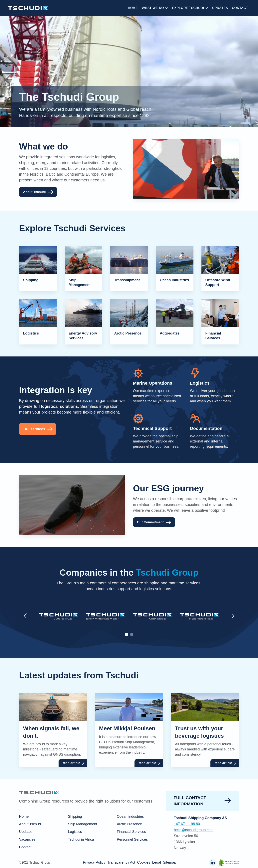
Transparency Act (121, 862)
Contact (240, 8)
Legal (156, 862)
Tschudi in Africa (81, 839)
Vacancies (27, 839)
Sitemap (169, 862)
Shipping (75, 817)
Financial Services (131, 832)
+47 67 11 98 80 (187, 824)
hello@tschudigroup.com (194, 830)
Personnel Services (132, 839)
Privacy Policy (94, 862)
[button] (155, 8)
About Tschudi (30, 824)
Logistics (75, 832)
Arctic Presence (129, 824)
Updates (220, 8)
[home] (28, 8)
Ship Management (83, 824)
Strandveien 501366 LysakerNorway (186, 842)
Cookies (144, 862)
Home (133, 8)
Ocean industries (130, 817)
